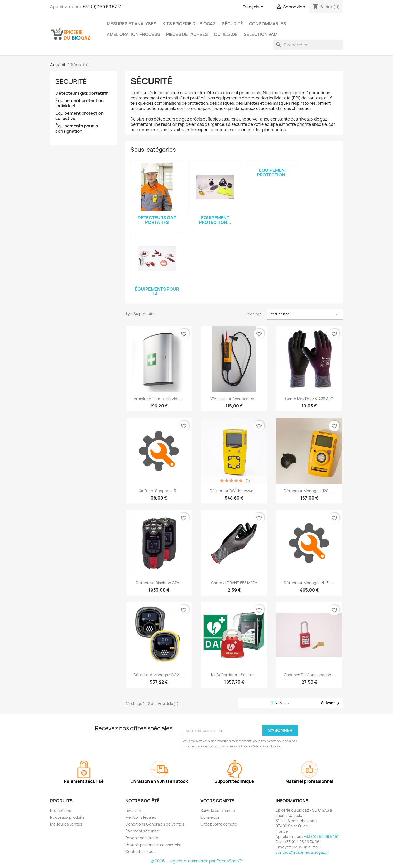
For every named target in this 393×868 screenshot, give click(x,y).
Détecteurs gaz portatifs (81, 93)
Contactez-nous (140, 852)
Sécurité (232, 24)
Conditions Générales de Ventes (155, 824)
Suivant (331, 703)
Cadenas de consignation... (309, 675)
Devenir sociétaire (142, 838)
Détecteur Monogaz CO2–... (159, 675)
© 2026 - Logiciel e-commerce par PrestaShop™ (197, 861)
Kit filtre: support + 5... (159, 491)
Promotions (61, 810)
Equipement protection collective (80, 116)
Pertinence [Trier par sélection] (305, 314)
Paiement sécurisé (142, 831)
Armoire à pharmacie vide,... (159, 399)
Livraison (133, 810)
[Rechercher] (308, 45)
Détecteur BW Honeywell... (234, 491)
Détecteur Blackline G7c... (159, 583)
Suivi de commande (218, 810)
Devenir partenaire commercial (153, 845)
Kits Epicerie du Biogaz (189, 24)
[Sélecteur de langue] (254, 7)
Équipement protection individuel (80, 103)
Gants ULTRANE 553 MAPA (234, 583)
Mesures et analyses (132, 24)
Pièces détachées (187, 34)
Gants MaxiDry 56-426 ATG (309, 399)
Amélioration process (133, 34)
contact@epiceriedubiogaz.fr (302, 852)
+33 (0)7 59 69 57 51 (102, 7)
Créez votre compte (219, 824)
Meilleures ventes (66, 824)
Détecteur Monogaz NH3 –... (309, 583)
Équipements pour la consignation (77, 129)
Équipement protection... (215, 220)
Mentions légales (141, 817)
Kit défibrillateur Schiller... (234, 675)
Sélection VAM (261, 34)
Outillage (226, 34)
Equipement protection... (273, 172)
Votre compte (217, 801)
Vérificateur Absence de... (234, 399)
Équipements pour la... (157, 291)
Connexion (210, 817)
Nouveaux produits (67, 817)
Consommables (268, 24)
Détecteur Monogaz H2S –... (309, 491)
